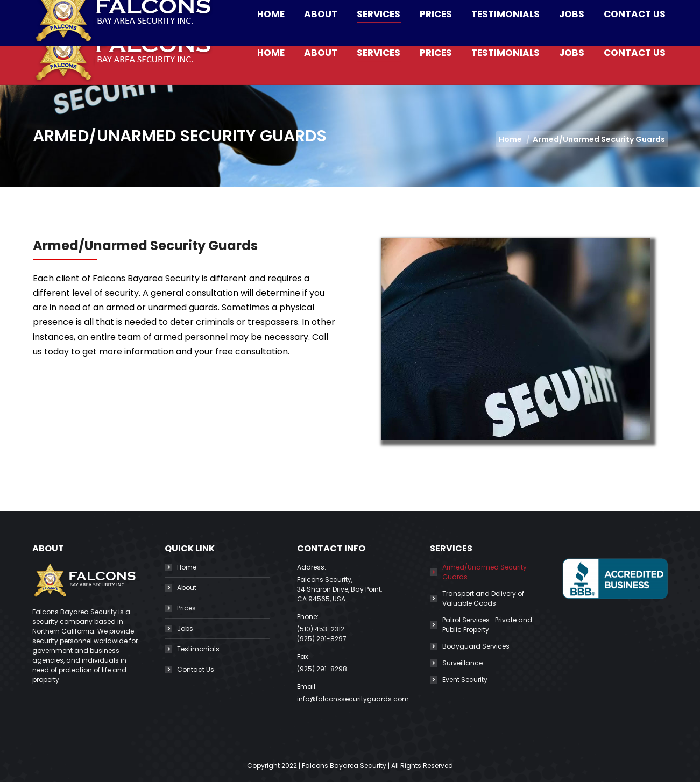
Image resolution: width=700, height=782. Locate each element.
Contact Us (196, 669)
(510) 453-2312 (129, 11)
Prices (186, 608)
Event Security (465, 680)
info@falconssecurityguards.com (250, 11)
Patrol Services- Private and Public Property (487, 625)
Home (187, 567)
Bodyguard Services (476, 646)
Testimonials (198, 649)
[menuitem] (271, 53)
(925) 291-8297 (322, 639)
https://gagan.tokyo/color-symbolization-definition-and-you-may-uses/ (189, 453)
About (187, 588)
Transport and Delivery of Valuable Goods (483, 598)
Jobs (185, 628)
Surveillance (462, 663)
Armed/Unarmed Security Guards (485, 572)
